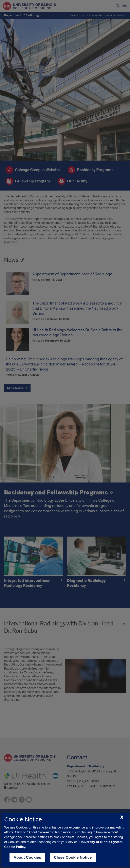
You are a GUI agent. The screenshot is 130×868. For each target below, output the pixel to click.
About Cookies (27, 857)
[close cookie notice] (122, 817)
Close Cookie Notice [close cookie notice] (73, 857)
